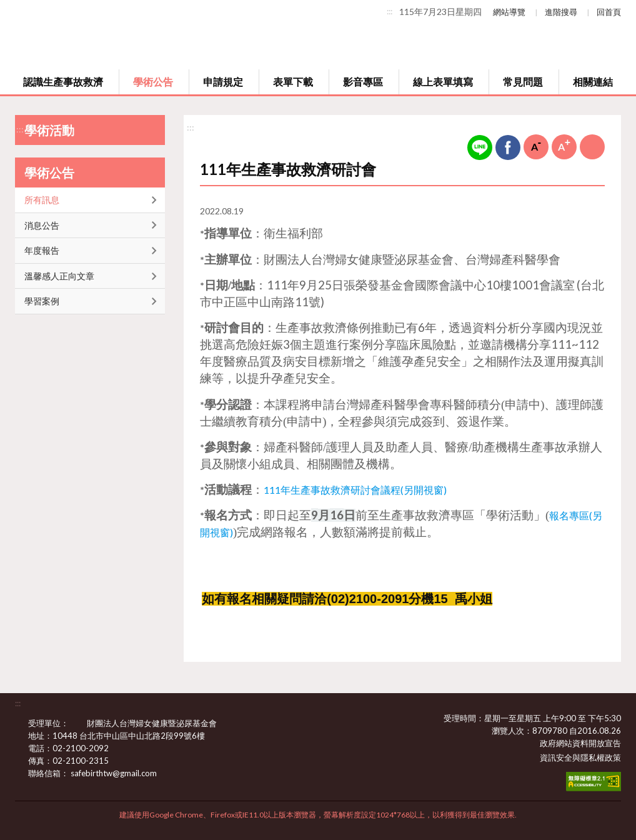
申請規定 (223, 82)
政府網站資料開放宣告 (580, 743)
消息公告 (42, 225)
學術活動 (49, 130)
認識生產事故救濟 (63, 82)
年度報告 (42, 250)
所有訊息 (42, 200)
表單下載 (293, 82)
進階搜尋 (561, 12)
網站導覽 (509, 12)
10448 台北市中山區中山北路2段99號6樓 (136, 736)
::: (390, 11)
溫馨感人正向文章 (59, 276)
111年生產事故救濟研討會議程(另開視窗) (355, 490)
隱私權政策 (601, 757)
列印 (592, 147)
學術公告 (153, 82)
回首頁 (609, 12)
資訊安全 (556, 757)
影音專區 (363, 82)
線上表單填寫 (443, 82)
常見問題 (523, 82)
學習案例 (42, 301)
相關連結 (593, 82)
